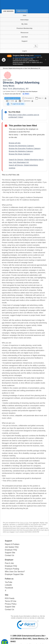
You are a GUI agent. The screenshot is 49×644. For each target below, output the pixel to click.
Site (7, 595)
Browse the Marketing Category (21, 151)
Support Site (10, 553)
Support (25, 41)
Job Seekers (9, 11)
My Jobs (24, 24)
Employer (9, 560)
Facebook (9, 588)
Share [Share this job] (26, 94)
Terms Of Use (11, 601)
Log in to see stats (18, 104)
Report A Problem (12, 544)
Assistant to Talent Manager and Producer (27, 56)
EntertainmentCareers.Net (33, 636)
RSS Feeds (10, 598)
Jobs (24, 15)
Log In (24, 51)
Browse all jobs (15, 143)
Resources (24, 33)
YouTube (9, 582)
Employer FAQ (11, 550)
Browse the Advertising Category (21, 146)
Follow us (9, 579)
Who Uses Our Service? (15, 572)
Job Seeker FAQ (12, 547)
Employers (22, 11)
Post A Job (9, 563)
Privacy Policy (11, 604)
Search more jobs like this (12, 94)
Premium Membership (25, 28)
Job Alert (25, 37)
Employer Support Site (14, 574)
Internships (24, 20)
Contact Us (9, 555)
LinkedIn (8, 585)
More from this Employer (29, 91)
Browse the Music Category (19, 154)
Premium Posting (12, 569)
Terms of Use (24, 523)
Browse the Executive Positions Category (25, 148)
